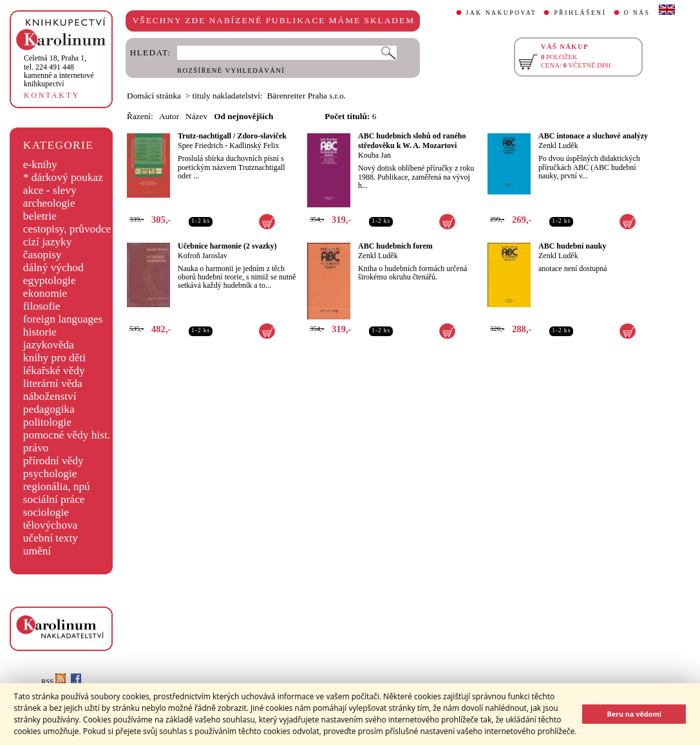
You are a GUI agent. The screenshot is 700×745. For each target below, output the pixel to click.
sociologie (46, 512)
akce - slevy (50, 190)
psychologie (50, 474)
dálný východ (53, 268)
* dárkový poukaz (63, 177)
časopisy (43, 255)
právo (36, 448)
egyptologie (50, 280)
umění (37, 551)
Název (196, 116)
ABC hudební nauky (572, 246)
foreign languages (63, 319)
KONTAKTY (52, 95)
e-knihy (40, 165)
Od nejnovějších (243, 116)
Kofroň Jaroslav (203, 256)
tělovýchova (51, 525)
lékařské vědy (54, 371)
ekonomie (45, 293)
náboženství (50, 396)
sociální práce (54, 499)
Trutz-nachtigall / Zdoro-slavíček (232, 136)
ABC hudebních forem (395, 246)
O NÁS (637, 13)
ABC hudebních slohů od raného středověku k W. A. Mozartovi (412, 141)
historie (40, 332)
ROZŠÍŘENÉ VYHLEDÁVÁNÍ (231, 71)
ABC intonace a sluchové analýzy (593, 136)
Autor (169, 116)
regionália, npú (57, 486)
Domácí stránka (154, 96)
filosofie (42, 306)
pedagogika (49, 409)
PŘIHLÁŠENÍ (580, 13)
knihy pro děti (54, 358)
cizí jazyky (48, 242)
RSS (53, 682)
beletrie (40, 216)
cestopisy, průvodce (67, 229)
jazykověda (49, 345)
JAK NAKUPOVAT (502, 13)
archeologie (49, 203)
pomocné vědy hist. (67, 435)
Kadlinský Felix (254, 146)
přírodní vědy (53, 461)
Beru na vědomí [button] (634, 714)
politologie (47, 422)
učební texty (51, 538)
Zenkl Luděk (558, 146)
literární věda (53, 383)
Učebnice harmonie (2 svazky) (227, 246)
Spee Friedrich (200, 146)
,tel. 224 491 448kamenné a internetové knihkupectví (59, 71)
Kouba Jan (374, 155)
